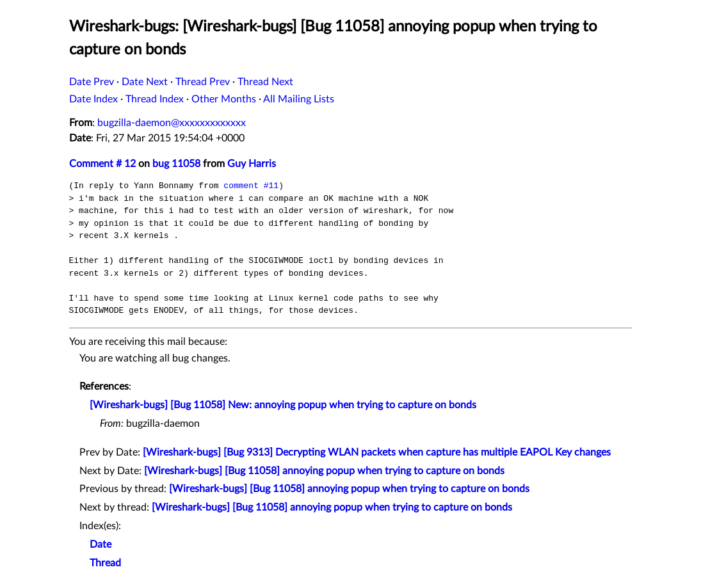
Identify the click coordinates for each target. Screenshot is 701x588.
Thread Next (265, 82)
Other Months (224, 99)
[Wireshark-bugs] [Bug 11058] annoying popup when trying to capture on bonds (324, 471)
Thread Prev (203, 82)
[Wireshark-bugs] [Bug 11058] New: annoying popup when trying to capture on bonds (283, 405)
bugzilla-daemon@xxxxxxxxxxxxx (172, 123)
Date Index (93, 99)
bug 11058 (176, 164)
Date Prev (92, 82)
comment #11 (251, 186)
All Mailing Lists (299, 99)
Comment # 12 (102, 164)
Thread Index (155, 99)
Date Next (145, 82)
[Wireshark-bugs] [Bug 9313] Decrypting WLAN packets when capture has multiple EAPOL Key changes (377, 452)
